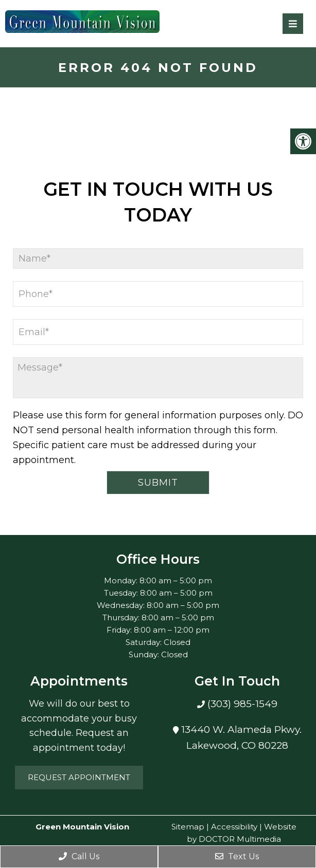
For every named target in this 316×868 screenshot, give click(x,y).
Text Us (237, 856)
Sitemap (188, 827)
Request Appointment (79, 777)
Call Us (79, 856)
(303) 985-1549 (241, 704)
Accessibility (234, 827)
